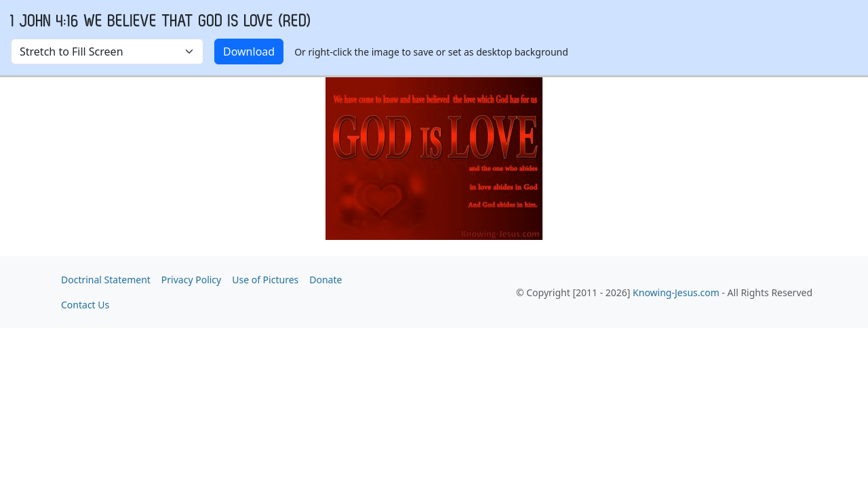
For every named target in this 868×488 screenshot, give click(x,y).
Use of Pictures (265, 280)
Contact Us (85, 305)
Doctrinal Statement (106, 280)
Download (249, 52)
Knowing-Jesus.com (676, 292)
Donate (325, 280)
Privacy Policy (191, 280)
